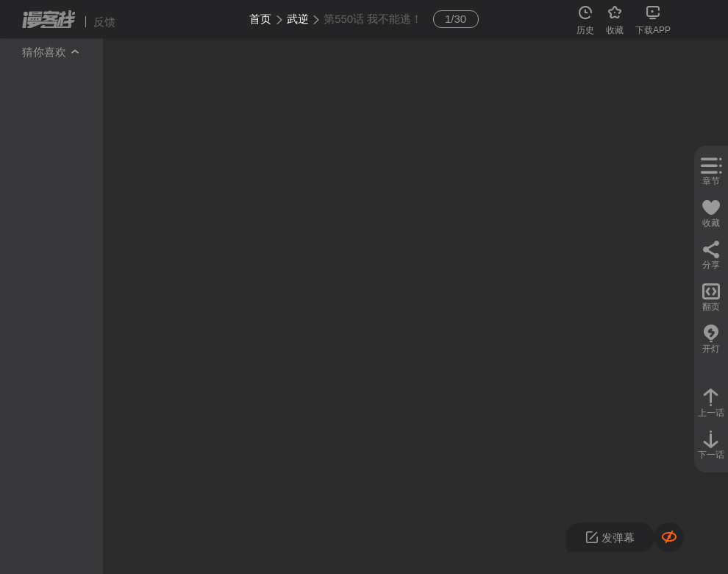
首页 (260, 19)
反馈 (104, 22)
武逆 (298, 19)
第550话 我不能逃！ (373, 19)
